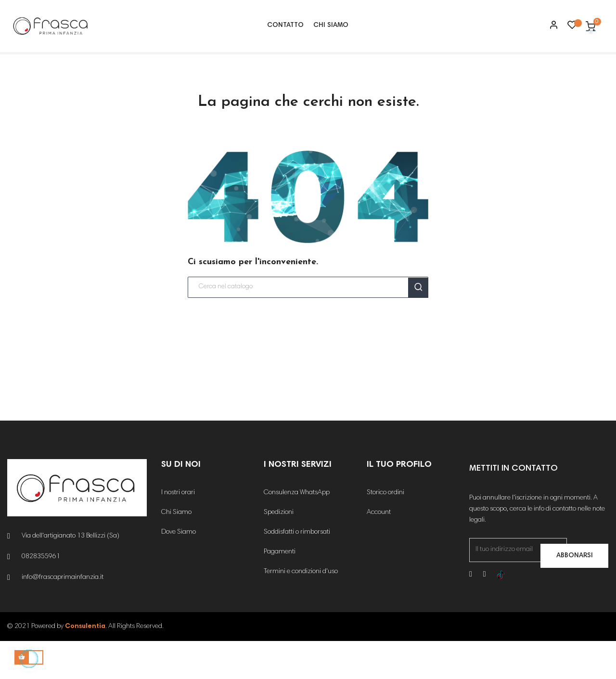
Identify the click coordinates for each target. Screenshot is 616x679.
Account (379, 551)
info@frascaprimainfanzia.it (63, 616)
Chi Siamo (176, 551)
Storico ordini (385, 531)
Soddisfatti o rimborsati (297, 571)
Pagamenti (280, 590)
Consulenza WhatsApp (297, 531)
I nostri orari (178, 531)
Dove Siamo (179, 571)
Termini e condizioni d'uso (301, 610)
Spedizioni (279, 551)
